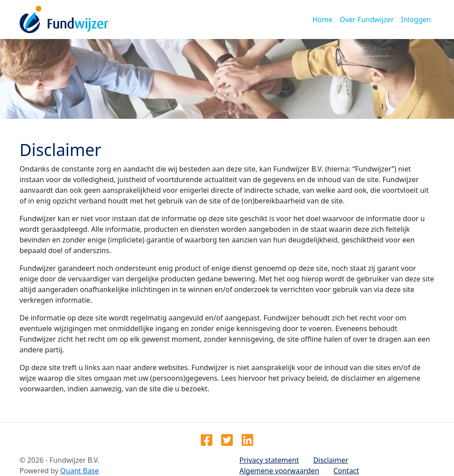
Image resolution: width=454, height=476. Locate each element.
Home (322, 20)
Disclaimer (331, 460)
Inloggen (416, 20)
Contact (346, 471)
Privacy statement (269, 460)
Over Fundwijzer (367, 20)
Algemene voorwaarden (279, 471)
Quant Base (80, 471)
